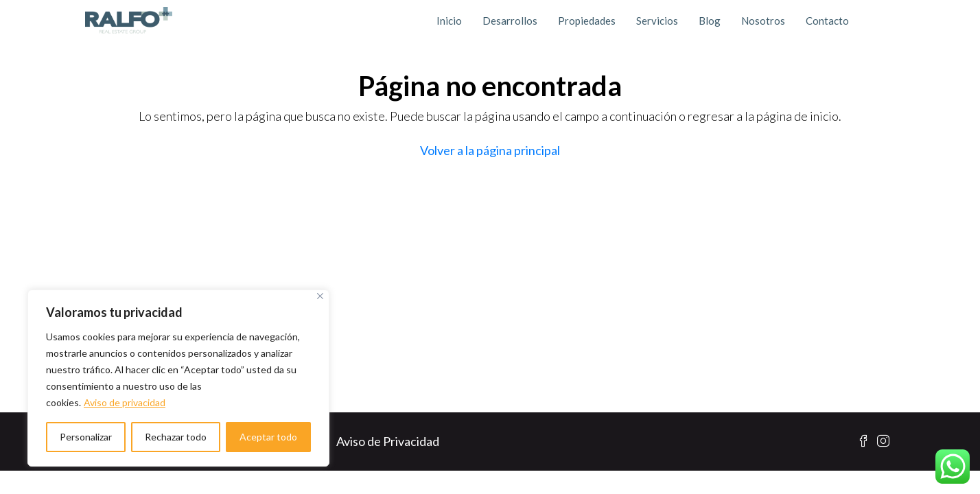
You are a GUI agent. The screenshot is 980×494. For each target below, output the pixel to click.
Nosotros (763, 21)
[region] (178, 378)
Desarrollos (510, 21)
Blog (710, 21)
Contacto (827, 21)
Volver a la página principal (490, 150)
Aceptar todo (268, 437)
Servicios (657, 21)
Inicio (449, 21)
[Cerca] (320, 296)
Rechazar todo (176, 437)
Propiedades (587, 21)
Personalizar (86, 437)
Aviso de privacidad (125, 402)
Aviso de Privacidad (388, 441)
